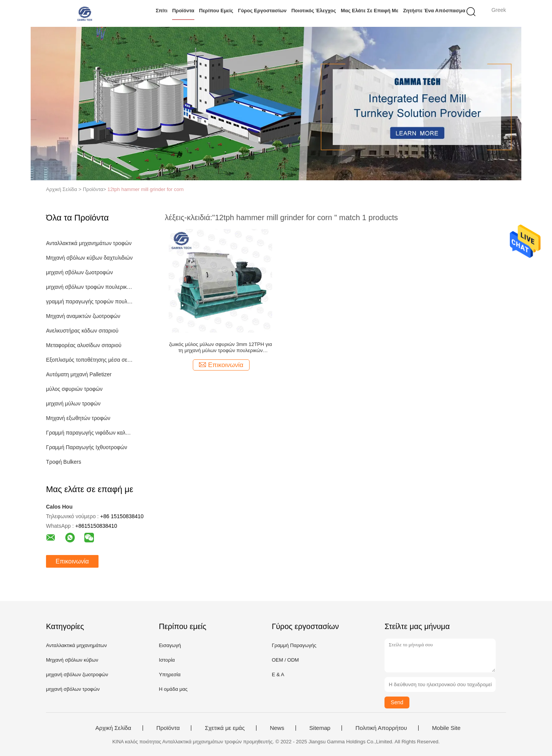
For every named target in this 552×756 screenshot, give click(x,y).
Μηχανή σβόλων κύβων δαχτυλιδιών (89, 258)
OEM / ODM (285, 660)
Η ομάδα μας (173, 689)
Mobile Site (446, 728)
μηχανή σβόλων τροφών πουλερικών (90, 287)
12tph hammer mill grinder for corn (145, 189)
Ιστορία (167, 660)
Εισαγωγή (170, 645)
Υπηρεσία (170, 674)
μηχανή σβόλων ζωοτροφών (79, 272)
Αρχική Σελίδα (113, 728)
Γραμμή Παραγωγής (294, 645)
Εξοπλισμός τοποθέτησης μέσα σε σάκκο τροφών (90, 360)
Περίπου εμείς (216, 11)
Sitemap (320, 728)
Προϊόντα (183, 11)
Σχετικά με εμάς (225, 728)
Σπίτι (162, 11)
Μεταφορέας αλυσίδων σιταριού (84, 345)
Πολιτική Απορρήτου (381, 728)
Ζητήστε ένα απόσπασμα (434, 11)
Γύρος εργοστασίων (262, 11)
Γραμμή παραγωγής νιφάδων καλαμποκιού (90, 433)
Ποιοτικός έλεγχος (314, 11)
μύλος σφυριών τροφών (74, 389)
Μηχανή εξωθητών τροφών (78, 418)
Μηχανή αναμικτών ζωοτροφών (83, 316)
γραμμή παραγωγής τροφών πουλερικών (90, 301)
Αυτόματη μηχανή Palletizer (79, 374)
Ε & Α (278, 674)
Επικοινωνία (72, 561)
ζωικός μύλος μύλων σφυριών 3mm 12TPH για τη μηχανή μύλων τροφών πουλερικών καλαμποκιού (220, 348)
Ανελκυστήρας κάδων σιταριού (82, 331)
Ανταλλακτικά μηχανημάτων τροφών (89, 243)
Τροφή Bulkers (64, 462)
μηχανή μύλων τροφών (73, 404)
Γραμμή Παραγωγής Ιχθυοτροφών (87, 447)
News (277, 728)
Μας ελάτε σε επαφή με (370, 11)
